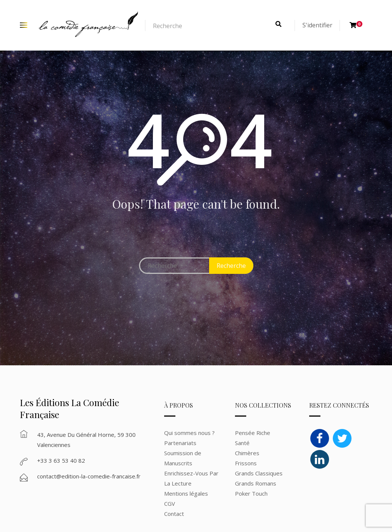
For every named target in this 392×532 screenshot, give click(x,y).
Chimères (247, 453)
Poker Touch (251, 493)
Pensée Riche (253, 433)
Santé (242, 443)
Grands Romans (256, 483)
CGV (170, 504)
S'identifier (317, 25)
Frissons (246, 463)
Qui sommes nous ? (189, 433)
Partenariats (180, 443)
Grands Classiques (259, 473)
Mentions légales (186, 493)
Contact (174, 514)
